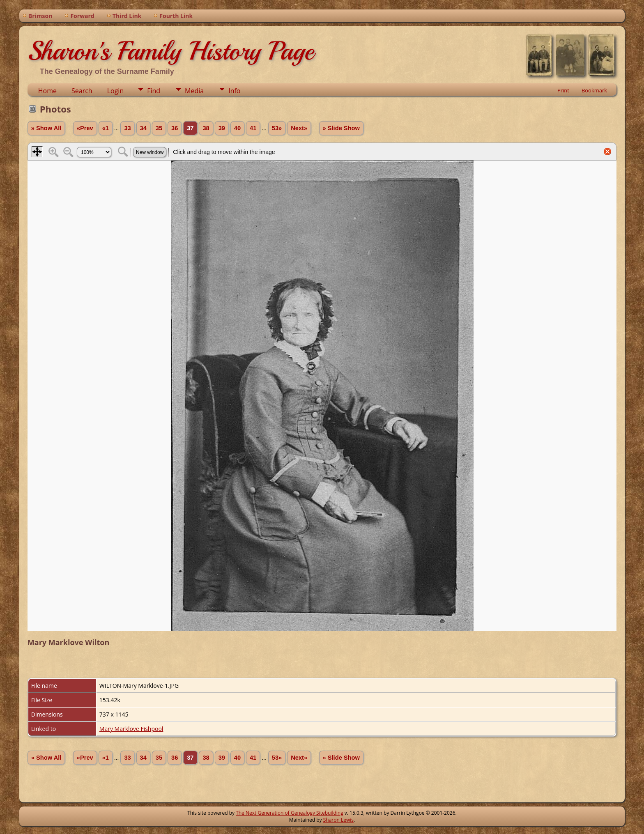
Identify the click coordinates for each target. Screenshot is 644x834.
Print (563, 90)
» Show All (46, 128)
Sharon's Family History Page (171, 51)
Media (194, 91)
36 (175, 128)
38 (206, 128)
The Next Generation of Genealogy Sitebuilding (290, 813)
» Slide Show (341, 128)
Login (116, 91)
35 (159, 128)
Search (82, 91)
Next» (299, 128)
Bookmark (594, 90)
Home (47, 91)
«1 (106, 128)
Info (234, 91)
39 (222, 128)
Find (154, 91)
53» (277, 128)
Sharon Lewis (338, 820)
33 (127, 128)
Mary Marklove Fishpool (131, 729)
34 (143, 128)
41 (253, 128)
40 (237, 128)
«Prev (85, 128)
